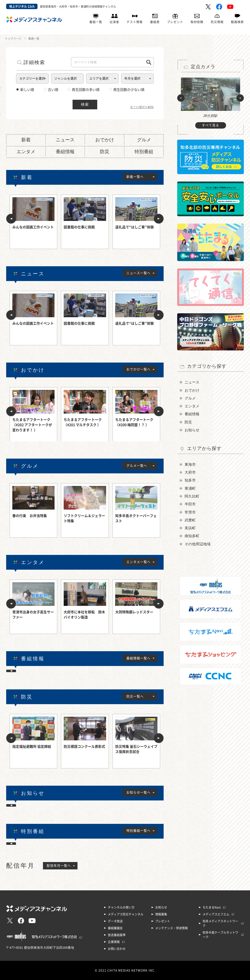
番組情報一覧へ (138, 658)
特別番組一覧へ (138, 831)
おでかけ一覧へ (138, 369)
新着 (26, 140)
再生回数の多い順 (84, 90)
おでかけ (105, 140)
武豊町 (190, 520)
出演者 (114, 22)
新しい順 (25, 90)
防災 (105, 152)
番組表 (155, 22)
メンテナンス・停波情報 (172, 928)
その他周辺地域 (198, 544)
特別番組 (144, 152)
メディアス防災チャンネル (126, 914)
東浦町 (190, 488)
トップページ (13, 39)
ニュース (65, 140)
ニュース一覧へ (138, 273)
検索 (85, 104)
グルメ (144, 140)
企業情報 (114, 942)
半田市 (190, 504)
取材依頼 (197, 22)
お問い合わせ (117, 949)
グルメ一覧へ (137, 466)
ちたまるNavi (212, 907)
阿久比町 (192, 496)
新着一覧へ (135, 177)
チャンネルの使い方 (121, 907)
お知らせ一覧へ (138, 792)
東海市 (190, 465)
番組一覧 (96, 22)
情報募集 (161, 914)
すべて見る (211, 125)
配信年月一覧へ (59, 866)
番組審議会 (115, 928)
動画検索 (237, 22)
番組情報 (65, 152)
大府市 (190, 472)
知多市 (190, 480)
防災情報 (217, 22)
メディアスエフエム (216, 914)
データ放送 (115, 921)
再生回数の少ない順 (127, 90)
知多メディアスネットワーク (220, 923)
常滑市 (190, 512)
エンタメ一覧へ (138, 562)
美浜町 (190, 528)
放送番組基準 (117, 935)
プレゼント (175, 22)
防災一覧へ (135, 696)
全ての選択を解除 (142, 107)
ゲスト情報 (135, 22)
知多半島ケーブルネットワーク (220, 935)
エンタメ (26, 152)
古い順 (51, 90)
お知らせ (192, 430)
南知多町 (192, 536)
